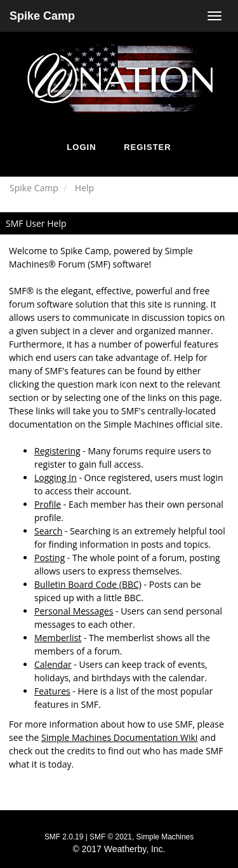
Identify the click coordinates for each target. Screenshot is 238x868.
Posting (50, 558)
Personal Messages (74, 611)
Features (52, 691)
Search (48, 531)
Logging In (56, 478)
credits (81, 751)
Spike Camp (42, 16)
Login (81, 147)
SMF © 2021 (111, 837)
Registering (57, 451)
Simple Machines (165, 837)
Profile (48, 504)
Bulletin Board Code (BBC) (88, 584)
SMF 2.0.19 (64, 837)
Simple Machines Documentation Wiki (119, 737)
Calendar (53, 664)
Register (147, 147)
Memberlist (58, 638)
